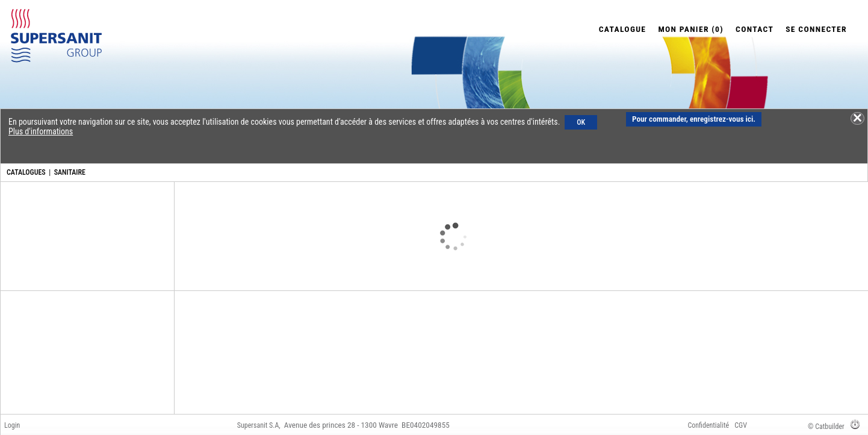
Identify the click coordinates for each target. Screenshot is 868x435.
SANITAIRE (70, 172)
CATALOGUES (26, 172)
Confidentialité (708, 425)
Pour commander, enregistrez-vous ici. (694, 119)
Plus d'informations (41, 131)
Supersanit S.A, (259, 425)
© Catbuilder (826, 427)
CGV (741, 425)
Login (12, 425)
